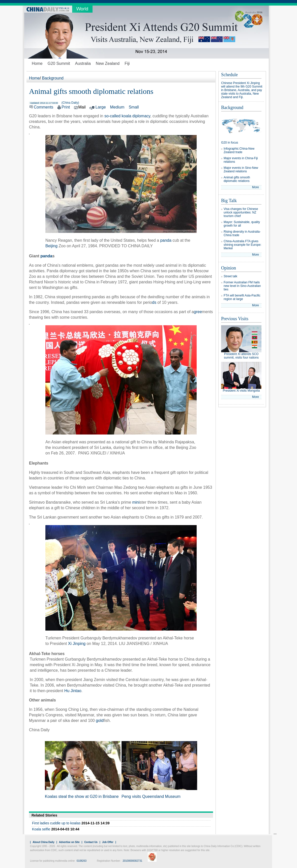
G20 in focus (230, 143)
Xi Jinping (77, 644)
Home (37, 63)
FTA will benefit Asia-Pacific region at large (242, 297)
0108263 (82, 861)
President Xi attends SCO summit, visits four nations (241, 356)
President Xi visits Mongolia (241, 391)
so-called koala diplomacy (127, 116)
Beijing (51, 246)
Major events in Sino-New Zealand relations (241, 170)
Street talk (230, 276)
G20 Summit (59, 63)
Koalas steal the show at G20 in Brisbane (82, 796)
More (256, 187)
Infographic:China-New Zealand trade (239, 150)
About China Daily (44, 842)
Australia (83, 63)
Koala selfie (41, 829)
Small (134, 107)
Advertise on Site (69, 842)
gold (100, 721)
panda (166, 240)
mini (136, 502)
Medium (117, 107)
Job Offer (108, 842)
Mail (82, 107)
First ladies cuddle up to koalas (56, 823)
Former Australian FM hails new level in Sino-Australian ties (242, 286)
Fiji (127, 63)
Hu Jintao (73, 691)
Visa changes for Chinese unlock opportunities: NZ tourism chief (241, 212)
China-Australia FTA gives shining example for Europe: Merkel (242, 245)
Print (66, 107)
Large (101, 107)
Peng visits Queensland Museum (151, 796)
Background (53, 78)
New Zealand (108, 63)
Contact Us (91, 842)
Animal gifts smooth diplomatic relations (237, 179)
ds (154, 302)
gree (198, 312)
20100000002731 (132, 861)
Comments (43, 107)
